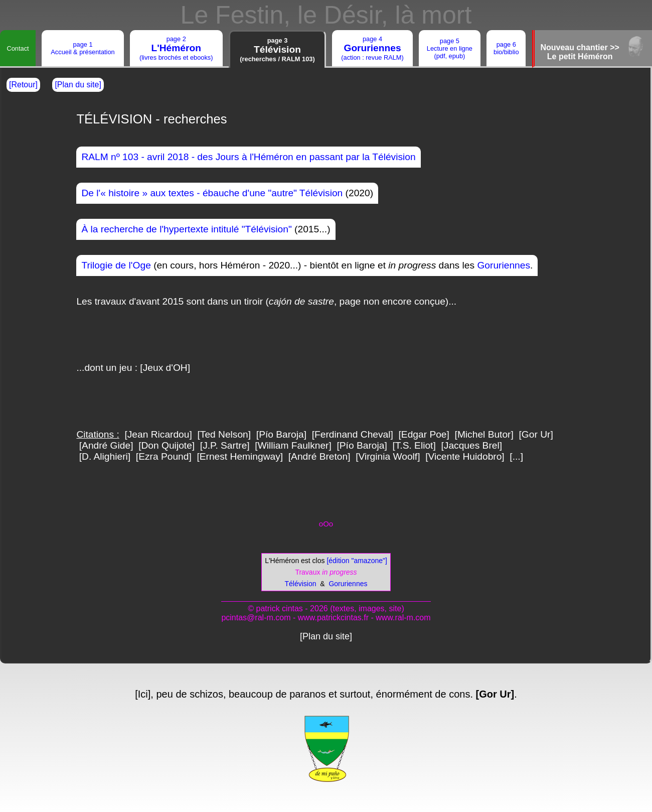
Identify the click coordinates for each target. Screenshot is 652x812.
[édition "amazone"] (356, 561)
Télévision (301, 584)
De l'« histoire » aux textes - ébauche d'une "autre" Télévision (212, 193)
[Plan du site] (78, 85)
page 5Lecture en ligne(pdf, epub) (450, 48)
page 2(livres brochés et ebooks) (176, 48)
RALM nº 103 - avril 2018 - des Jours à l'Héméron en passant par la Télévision (248, 157)
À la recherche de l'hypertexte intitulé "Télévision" (186, 229)
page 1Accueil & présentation (83, 48)
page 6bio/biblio (506, 48)
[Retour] (23, 85)
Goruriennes (504, 265)
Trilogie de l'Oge (116, 265)
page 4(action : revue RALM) (372, 48)
